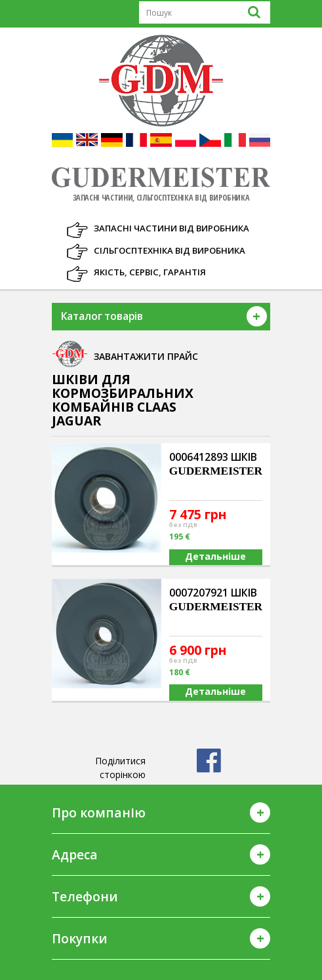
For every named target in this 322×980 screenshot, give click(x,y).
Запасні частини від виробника (171, 228)
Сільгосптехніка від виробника (170, 250)
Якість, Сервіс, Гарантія (150, 272)
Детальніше (215, 556)
